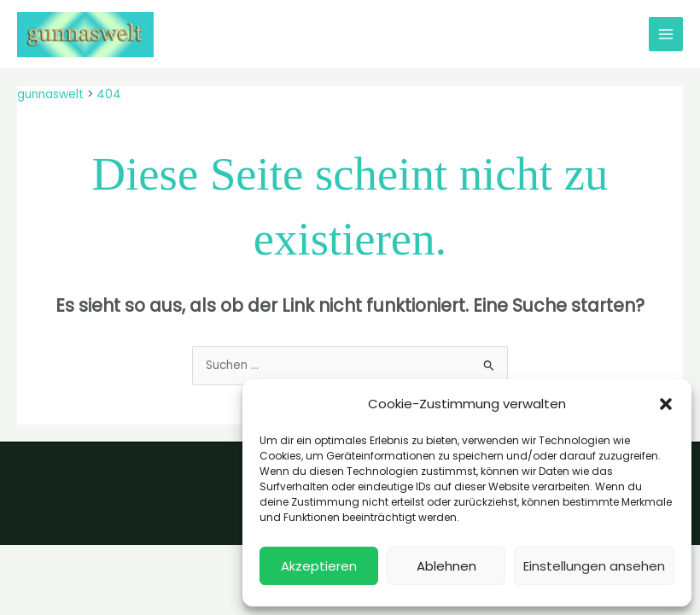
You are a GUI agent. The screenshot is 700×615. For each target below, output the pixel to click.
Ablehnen (446, 566)
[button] (666, 404)
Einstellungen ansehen (594, 566)
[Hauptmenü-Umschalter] (666, 35)
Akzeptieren (319, 566)
